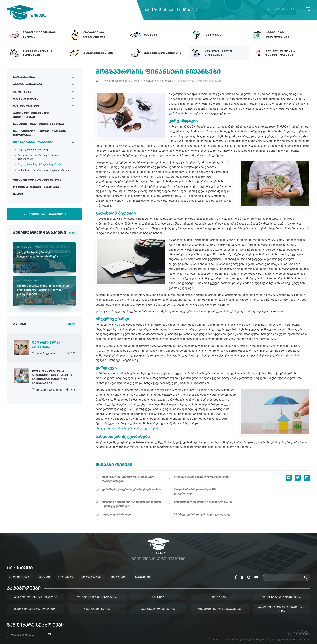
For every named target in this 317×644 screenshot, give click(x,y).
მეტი (72, 233)
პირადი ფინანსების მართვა (36, 592)
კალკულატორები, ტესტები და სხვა (282, 604)
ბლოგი (44, 572)
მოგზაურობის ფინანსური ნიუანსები (40, 165)
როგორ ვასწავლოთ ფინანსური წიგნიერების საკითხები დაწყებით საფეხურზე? (52, 378)
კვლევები (65, 572)
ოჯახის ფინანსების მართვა (36, 187)
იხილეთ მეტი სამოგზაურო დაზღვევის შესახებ (129, 424)
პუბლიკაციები (20, 572)
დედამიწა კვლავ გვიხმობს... (46, 346)
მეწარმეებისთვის (97, 604)
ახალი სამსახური (27, 85)
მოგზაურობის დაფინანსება (35, 150)
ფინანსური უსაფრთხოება (282, 592)
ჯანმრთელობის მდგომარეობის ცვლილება (39, 133)
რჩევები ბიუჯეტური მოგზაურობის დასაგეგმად (39, 157)
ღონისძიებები (92, 572)
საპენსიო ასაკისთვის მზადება (38, 124)
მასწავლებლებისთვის (159, 604)
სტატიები (143, 572)
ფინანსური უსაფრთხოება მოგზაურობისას (43, 170)
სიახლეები (119, 572)
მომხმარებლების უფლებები (36, 604)
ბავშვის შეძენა (26, 99)
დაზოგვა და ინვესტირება (97, 592)
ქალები (19, 194)
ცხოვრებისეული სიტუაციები (122, 81)
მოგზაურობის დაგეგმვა (33, 143)
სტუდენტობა (24, 78)
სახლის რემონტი (27, 106)
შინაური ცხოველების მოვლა (37, 180)
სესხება (159, 592)
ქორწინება (22, 92)
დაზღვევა (220, 592)
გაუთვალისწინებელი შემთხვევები (31, 115)
